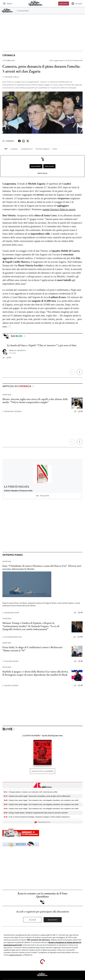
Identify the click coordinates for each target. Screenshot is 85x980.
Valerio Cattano (11, 686)
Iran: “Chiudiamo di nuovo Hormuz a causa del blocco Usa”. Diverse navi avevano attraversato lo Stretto (42, 567)
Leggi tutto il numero (42, 771)
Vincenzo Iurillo (11, 77)
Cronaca (9, 55)
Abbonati (64, 4)
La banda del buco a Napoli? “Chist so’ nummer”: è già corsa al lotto (42, 345)
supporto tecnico (15, 955)
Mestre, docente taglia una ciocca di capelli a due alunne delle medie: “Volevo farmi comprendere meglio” (35, 401)
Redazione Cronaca (12, 411)
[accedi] (77, 4)
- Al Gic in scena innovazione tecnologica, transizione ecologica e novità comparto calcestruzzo (37, 817)
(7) (9, 358)
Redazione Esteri (11, 613)
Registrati (53, 920)
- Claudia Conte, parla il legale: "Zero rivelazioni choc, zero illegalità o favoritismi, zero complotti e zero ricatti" (41, 800)
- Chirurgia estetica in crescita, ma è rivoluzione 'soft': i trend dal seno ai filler (31, 792)
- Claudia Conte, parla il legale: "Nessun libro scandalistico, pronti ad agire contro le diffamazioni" (37, 796)
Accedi (32, 920)
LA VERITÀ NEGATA (16, 487)
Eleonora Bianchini (12, 637)
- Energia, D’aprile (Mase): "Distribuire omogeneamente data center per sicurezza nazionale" (36, 813)
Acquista (42, 496)
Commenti (8, 141)
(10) (80, 637)
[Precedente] (72, 372)
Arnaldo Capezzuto (17, 350)
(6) (80, 661)
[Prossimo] (80, 372)
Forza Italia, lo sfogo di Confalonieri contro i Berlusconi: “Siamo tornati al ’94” (33, 649)
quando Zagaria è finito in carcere (59, 209)
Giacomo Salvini (11, 661)
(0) (80, 411)
